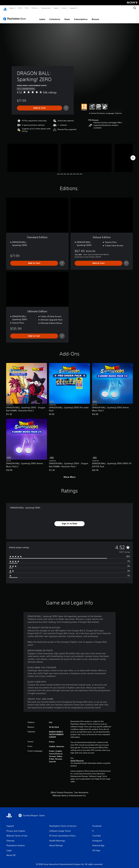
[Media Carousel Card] (33, 155)
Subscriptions (81, 16)
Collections (55, 16)
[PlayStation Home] (5, 8)
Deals (67, 16)
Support (73, 8)
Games (12, 8)
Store (64, 8)
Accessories (45, 8)
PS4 (26, 8)
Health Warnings (77, 758)
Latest (42, 16)
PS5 (20, 8)
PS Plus (34, 8)
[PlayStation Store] (15, 16)
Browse (95, 16)
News (56, 8)
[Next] (133, 155)
